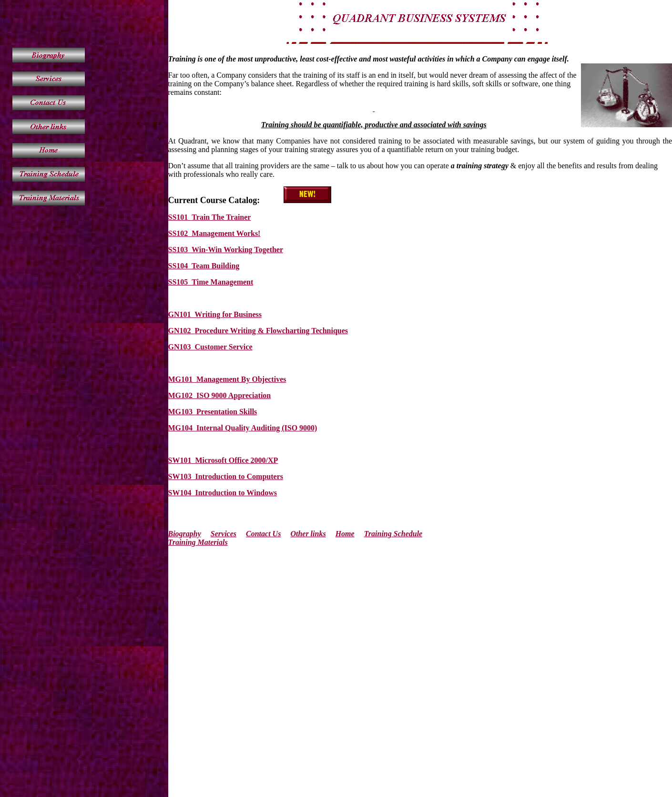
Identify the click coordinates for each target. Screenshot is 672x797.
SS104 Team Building (204, 266)
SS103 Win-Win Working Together (226, 250)
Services (224, 534)
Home (345, 534)
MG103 (181, 412)
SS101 (178, 217)
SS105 (178, 282)
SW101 (180, 460)
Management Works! (226, 233)
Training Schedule (393, 534)
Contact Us (263, 534)
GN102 (180, 331)
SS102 (178, 233)
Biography (185, 534)
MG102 (181, 395)
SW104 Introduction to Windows (223, 493)
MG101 (181, 379)
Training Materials (198, 542)
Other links (308, 534)
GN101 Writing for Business (215, 314)
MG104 (181, 428)
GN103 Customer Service (210, 347)
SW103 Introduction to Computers (226, 476)
